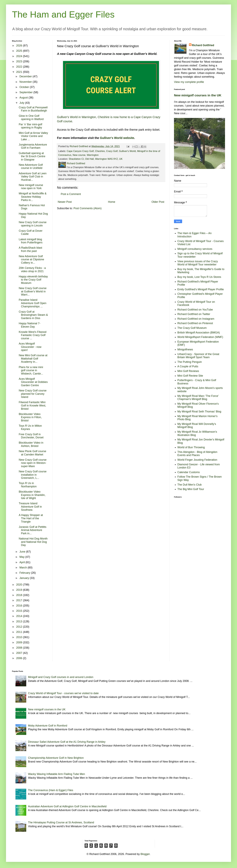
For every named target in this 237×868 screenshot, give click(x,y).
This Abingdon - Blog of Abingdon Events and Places (197, 454)
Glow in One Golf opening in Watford (31, 117)
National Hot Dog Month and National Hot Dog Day (33, 542)
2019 (20, 590)
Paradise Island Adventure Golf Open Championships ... (33, 303)
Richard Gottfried (203, 45)
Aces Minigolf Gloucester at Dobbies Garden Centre (33, 382)
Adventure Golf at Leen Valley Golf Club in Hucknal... (33, 177)
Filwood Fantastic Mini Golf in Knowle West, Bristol (32, 405)
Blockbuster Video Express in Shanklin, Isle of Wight (32, 495)
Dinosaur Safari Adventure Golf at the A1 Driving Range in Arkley (67, 742)
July (22, 103)
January (25, 578)
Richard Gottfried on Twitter (194, 314)
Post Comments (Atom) (88, 208)
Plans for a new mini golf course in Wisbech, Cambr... (31, 370)
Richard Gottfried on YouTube (195, 310)
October (25, 87)
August (24, 98)
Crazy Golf (112, 151)
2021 (20, 72)
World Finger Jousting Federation (197, 460)
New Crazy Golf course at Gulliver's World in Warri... (33, 291)
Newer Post (65, 202)
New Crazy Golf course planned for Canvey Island (33, 394)
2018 (20, 595)
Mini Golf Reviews (188, 371)
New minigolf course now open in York (31, 187)
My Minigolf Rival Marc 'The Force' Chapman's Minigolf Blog (198, 398)
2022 (20, 67)
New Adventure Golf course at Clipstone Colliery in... (31, 259)
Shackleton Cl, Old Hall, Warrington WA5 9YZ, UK (96, 159)
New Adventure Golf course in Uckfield (31, 166)
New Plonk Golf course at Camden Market (32, 453)
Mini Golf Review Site (190, 376)
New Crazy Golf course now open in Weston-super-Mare (33, 463)
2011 (20, 632)
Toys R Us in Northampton (28, 485)
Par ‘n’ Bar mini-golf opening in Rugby (30, 126)
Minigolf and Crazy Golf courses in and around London (61, 677)
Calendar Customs (189, 472)
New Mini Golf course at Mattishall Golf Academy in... (33, 359)
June (23, 552)
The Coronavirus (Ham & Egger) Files (51, 790)
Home (112, 202)
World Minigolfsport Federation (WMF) (200, 337)
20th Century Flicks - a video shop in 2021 (32, 270)
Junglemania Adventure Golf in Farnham (33, 146)
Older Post (158, 202)
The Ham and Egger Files (63, 14)
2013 (20, 621)
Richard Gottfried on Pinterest (195, 323)
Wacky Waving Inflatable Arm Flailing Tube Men (57, 774)
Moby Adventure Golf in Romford (48, 726)
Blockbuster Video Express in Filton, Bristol (30, 417)
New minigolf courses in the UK (198, 95)
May (22, 557)
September (26, 92)
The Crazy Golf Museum (192, 328)
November (26, 82)
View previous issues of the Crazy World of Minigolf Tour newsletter (198, 263)
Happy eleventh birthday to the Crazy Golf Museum (33, 280)
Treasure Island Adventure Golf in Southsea (30, 507)
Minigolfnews (185, 349)
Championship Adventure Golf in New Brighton (56, 758)
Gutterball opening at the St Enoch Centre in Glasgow (32, 156)
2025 (20, 51)
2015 (20, 611)
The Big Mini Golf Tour (191, 489)
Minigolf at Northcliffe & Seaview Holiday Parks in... (33, 197)
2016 (20, 606)
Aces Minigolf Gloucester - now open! (30, 347)
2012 (20, 627)
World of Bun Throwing (191, 447)
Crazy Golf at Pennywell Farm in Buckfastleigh (33, 109)
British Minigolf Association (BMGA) (199, 333)
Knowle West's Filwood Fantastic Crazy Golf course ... (33, 335)
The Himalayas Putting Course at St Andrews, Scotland (61, 822)
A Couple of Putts (188, 366)
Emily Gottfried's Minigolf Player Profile (201, 289)
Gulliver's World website (117, 138)
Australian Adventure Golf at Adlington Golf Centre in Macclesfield (67, 806)
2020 (20, 585)
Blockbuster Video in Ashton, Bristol (31, 444)
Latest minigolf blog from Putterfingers (31, 241)
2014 (20, 616)
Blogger (145, 854)
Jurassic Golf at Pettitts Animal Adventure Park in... (33, 530)
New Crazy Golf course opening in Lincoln (33, 224)
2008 (20, 648)
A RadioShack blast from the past (30, 249)
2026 (20, 46)
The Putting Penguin (190, 362)
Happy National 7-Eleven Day (30, 325)
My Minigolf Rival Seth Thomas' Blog (199, 412)
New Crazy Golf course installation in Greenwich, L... (33, 475)
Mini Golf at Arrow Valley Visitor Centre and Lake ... (33, 136)
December (26, 76)
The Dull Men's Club (190, 485)
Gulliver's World (127, 151)
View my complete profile (189, 82)
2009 (20, 642)
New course (79, 155)
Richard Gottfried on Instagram (196, 319)
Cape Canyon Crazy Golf (80, 151)
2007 (20, 653)
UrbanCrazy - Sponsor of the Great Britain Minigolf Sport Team (198, 356)
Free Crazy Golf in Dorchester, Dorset (31, 436)
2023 (20, 61)
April (22, 562)
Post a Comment (71, 194)
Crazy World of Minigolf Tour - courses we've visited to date (63, 693)
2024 (20, 56)
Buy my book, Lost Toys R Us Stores (199, 277)
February (25, 573)
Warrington (93, 155)
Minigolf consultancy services (195, 249)
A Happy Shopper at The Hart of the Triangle (31, 518)
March (23, 568)
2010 (20, 637)
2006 (20, 658)
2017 (20, 600)
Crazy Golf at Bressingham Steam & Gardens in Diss (33, 315)
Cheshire (100, 151)
